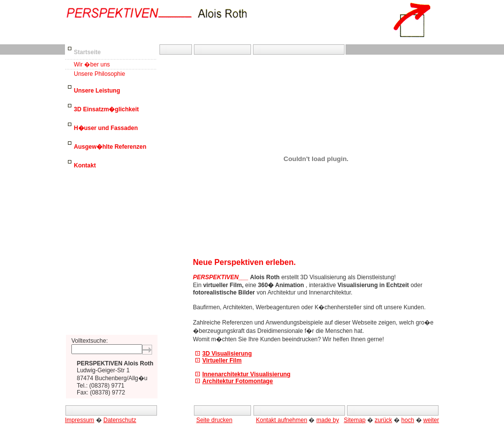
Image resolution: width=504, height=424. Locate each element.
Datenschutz (120, 420)
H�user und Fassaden (106, 128)
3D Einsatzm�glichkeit (106, 109)
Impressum (79, 420)
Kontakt (85, 165)
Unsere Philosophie (99, 74)
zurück (383, 420)
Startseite (87, 52)
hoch (408, 420)
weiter (431, 420)
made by (328, 420)
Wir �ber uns (92, 65)
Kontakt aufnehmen (282, 420)
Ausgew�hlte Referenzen (110, 147)
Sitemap (355, 420)
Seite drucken (214, 420)
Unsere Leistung (97, 91)
